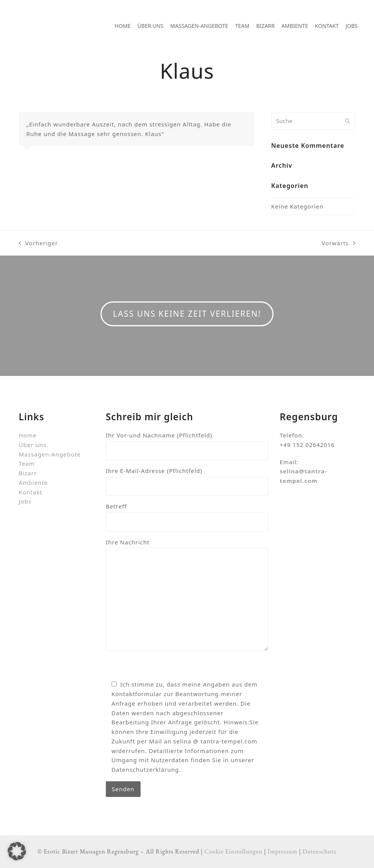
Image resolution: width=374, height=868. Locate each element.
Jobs (25, 501)
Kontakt (31, 492)
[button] (17, 851)
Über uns (32, 445)
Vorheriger (38, 244)
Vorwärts (338, 244)
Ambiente (33, 483)
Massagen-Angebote (50, 454)
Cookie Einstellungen (233, 851)
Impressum (283, 851)
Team (27, 463)
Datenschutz (320, 851)
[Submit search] (347, 121)
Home (28, 435)
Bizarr (28, 473)
